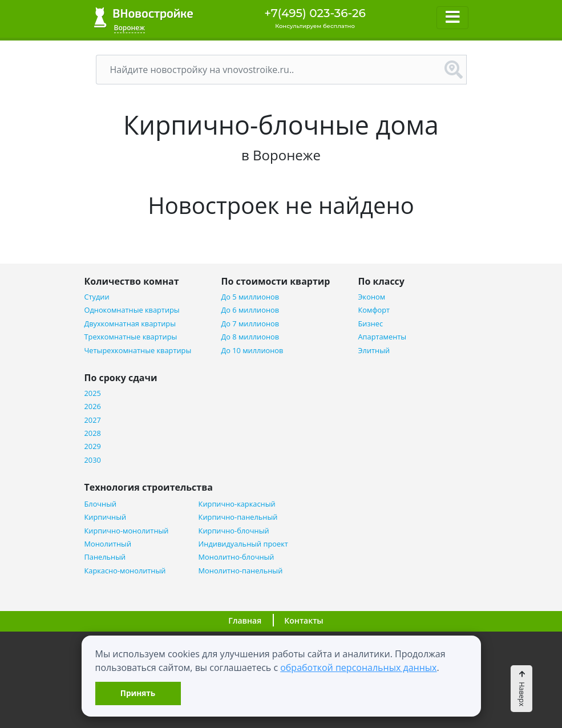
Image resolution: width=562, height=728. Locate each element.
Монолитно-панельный (241, 571)
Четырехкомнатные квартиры (138, 351)
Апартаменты (383, 337)
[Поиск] (269, 70)
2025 (93, 393)
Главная (245, 620)
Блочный (101, 504)
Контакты (304, 620)
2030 (93, 460)
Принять (138, 693)
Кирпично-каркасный (237, 504)
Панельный (105, 557)
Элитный (374, 351)
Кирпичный (106, 517)
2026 (93, 407)
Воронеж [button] (130, 28)
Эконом (372, 297)
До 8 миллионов (250, 337)
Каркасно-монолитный (125, 571)
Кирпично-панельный (238, 517)
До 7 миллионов (250, 324)
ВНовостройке (143, 17)
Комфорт (374, 310)
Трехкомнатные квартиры (131, 337)
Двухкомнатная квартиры (130, 324)
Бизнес (371, 324)
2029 (93, 446)
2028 (93, 433)
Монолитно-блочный (236, 557)
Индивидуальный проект (243, 544)
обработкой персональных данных (358, 668)
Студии (97, 297)
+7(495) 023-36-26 (315, 13)
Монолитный (108, 544)
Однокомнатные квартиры (132, 310)
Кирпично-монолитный (127, 531)
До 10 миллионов (252, 351)
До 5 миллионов (250, 297)
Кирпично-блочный (234, 531)
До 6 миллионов (250, 310)
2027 (93, 420)
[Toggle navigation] (452, 18)
